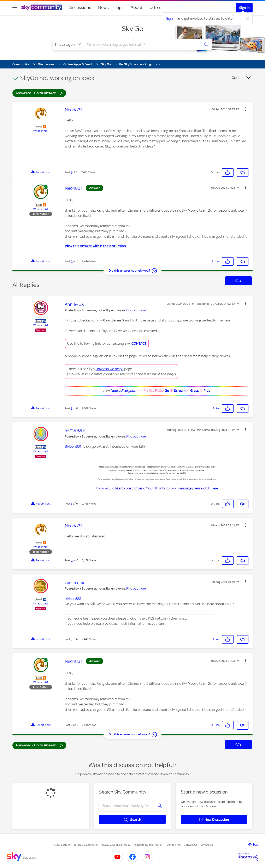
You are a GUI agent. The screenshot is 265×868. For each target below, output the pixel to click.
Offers (155, 7)
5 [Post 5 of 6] (72, 639)
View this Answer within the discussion (95, 246)
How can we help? (109, 369)
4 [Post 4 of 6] (72, 560)
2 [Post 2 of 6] (72, 408)
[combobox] (142, 44)
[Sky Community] (42, 7)
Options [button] (238, 78)
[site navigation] (15, 7)
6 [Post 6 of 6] (72, 261)
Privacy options (61, 845)
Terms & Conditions (86, 845)
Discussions (80, 7)
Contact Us (191, 845)
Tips (120, 7)
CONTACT (139, 343)
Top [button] (255, 844)
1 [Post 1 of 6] (71, 172)
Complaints (174, 845)
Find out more (136, 310)
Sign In (244, 8)
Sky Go (133, 29)
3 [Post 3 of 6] (72, 504)
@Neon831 (73, 446)
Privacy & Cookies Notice (116, 845)
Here (214, 488)
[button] (246, 109)
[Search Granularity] (68, 44)
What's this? (41, 131)
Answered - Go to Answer (39, 93)
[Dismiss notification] (247, 19)
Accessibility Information (148, 845)
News (103, 7)
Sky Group (207, 845)
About (137, 7)
